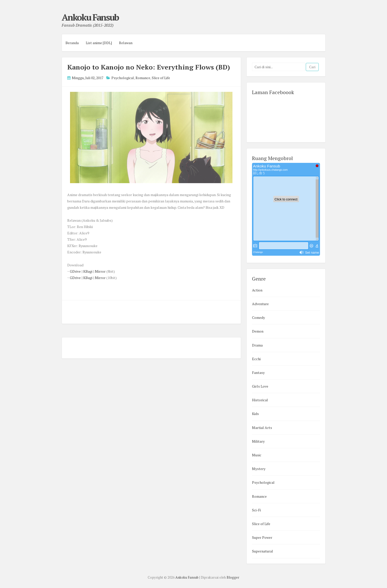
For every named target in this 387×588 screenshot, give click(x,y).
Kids (255, 414)
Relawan (126, 43)
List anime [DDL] (99, 43)
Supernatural (263, 551)
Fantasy (258, 373)
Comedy (258, 317)
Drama (257, 345)
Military (258, 441)
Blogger (233, 577)
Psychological (123, 78)
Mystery (259, 469)
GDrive (75, 271)
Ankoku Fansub (90, 17)
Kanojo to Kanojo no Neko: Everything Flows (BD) (149, 67)
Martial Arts (262, 428)
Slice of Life (161, 78)
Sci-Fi (256, 510)
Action (257, 290)
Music (257, 455)
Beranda (72, 43)
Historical (260, 400)
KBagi (88, 271)
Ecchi (256, 359)
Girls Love (260, 386)
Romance (143, 78)
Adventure (260, 304)
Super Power (262, 537)
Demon (258, 331)
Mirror (100, 271)
